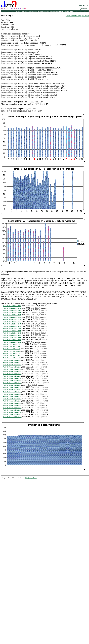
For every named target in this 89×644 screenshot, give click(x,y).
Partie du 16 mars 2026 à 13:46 (12, 401)
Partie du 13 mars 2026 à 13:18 (12, 417)
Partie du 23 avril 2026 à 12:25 (12, 306)
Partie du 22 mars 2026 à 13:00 (12, 385)
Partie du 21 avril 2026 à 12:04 (12, 315)
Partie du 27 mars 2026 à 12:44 (12, 367)
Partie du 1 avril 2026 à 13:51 (12, 356)
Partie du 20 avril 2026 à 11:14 (12, 319)
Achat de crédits (69, 11)
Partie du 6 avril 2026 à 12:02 (12, 349)
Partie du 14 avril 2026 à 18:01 (12, 331)
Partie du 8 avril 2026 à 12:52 (12, 344)
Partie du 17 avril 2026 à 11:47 (12, 324)
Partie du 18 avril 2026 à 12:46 (12, 322)
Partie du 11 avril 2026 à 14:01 (12, 338)
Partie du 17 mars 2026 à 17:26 (12, 397)
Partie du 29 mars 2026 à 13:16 (12, 360)
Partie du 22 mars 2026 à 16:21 (12, 383)
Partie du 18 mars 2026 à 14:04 (12, 392)
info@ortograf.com (31, 478)
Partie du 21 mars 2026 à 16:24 (12, 387)
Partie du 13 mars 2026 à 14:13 (12, 415)
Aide (23, 11)
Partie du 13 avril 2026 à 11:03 (12, 333)
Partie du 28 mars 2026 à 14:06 (12, 365)
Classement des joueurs (57, 11)
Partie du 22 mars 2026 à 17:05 (12, 381)
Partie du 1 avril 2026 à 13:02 (12, 358)
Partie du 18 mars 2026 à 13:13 (12, 394)
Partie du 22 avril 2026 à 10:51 (12, 313)
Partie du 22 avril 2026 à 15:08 (12, 310)
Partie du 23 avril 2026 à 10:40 (12, 308)
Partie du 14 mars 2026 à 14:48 (12, 412)
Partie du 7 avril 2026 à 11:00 (12, 347)
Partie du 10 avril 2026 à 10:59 (12, 342)
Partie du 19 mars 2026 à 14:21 (12, 390)
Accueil (18, 11)
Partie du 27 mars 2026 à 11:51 (12, 369)
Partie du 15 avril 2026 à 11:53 (12, 329)
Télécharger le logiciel (31, 11)
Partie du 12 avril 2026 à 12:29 (12, 335)
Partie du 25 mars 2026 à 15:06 (12, 374)
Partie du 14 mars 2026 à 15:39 (12, 410)
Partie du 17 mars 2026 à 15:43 (12, 399)
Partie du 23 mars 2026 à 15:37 (12, 376)
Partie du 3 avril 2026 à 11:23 (12, 353)
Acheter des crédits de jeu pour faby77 (77, 16)
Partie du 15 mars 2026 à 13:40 (12, 406)
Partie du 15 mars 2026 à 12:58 (12, 408)
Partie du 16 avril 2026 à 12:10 (12, 326)
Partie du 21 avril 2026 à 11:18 (12, 317)
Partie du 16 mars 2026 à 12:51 (12, 403)
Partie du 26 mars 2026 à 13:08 (12, 372)
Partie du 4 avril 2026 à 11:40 (12, 351)
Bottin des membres (44, 11)
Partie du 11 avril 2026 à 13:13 (12, 340)
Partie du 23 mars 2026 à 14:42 (12, 378)
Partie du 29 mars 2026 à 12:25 (12, 363)
